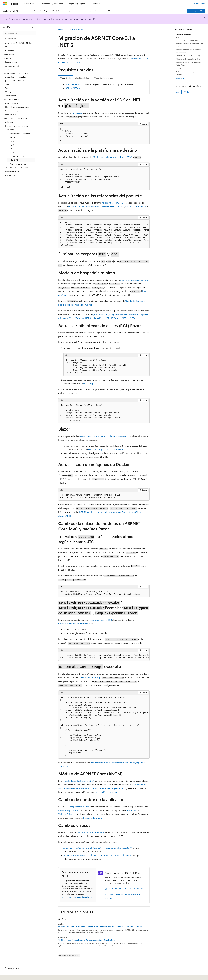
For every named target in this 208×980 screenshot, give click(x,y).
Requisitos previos (184, 34)
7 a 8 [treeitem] (12, 145)
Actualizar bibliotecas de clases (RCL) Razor (188, 64)
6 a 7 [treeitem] (12, 149)
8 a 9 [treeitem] (12, 141)
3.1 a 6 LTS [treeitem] (14, 160)
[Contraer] (32, 27)
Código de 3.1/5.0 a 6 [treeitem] (18, 156)
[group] (104, 234)
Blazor (178, 68)
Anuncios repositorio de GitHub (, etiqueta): (97, 848)
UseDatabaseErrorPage (90, 677)
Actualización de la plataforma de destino (189, 45)
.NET (67, 29)
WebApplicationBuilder (78, 807)
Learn (61, 29)
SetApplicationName (93, 818)
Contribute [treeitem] (10, 175)
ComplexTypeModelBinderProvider (74, 624)
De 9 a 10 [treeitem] (13, 137)
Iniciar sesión (200, 3)
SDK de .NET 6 (72, 88)
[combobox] (20, 33)
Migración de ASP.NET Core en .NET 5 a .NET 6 (114, 318)
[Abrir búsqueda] (191, 4)
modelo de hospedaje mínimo (134, 280)
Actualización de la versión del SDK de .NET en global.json (188, 39)
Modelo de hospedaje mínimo (188, 59)
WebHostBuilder (66, 814)
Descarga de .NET (196, 11)
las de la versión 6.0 (119, 436)
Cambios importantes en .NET (90, 832)
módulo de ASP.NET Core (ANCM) (78, 781)
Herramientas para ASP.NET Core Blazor (107, 449)
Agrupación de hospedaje (107, 792)
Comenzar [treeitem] (9, 51)
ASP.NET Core (78, 29)
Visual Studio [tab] (66, 78)
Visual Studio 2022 (74, 84)
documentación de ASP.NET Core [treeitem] (19, 43)
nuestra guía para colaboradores (77, 897)
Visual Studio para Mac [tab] (104, 78)
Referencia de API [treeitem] (12, 171)
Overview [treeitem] (9, 47)
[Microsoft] (5, 4)
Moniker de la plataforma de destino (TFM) (113, 157)
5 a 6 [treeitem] (12, 152)
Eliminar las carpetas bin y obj (188, 55)
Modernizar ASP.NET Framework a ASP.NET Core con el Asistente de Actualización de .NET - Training (100, 926)
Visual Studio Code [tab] (83, 78)
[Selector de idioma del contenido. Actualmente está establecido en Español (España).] (13, 976)
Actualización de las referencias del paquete (189, 51)
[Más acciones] (147, 29)
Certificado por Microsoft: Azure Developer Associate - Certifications (87, 940)
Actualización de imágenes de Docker (188, 73)
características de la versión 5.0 (94, 436)
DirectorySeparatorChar (69, 810)
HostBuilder (132, 810)
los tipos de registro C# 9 (100, 620)
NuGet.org (88, 383)
